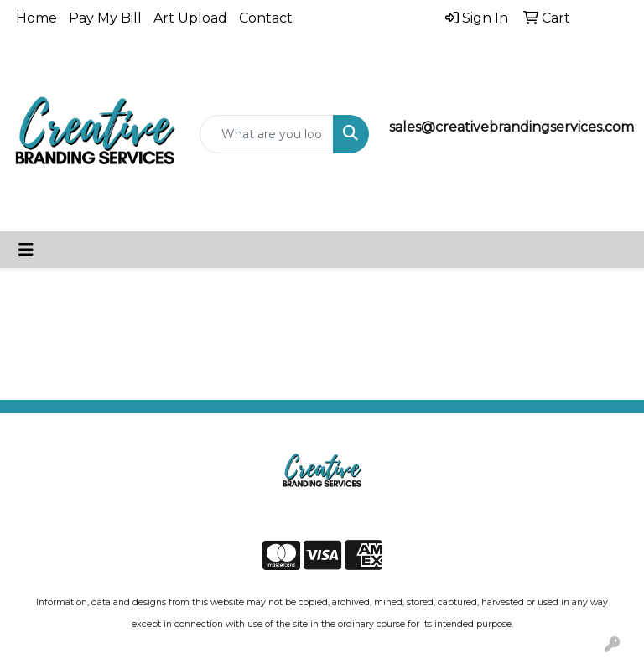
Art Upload (190, 18)
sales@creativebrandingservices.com (512, 127)
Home (36, 18)
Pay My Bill (105, 18)
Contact (266, 18)
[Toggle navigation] (26, 250)
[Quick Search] (267, 134)
